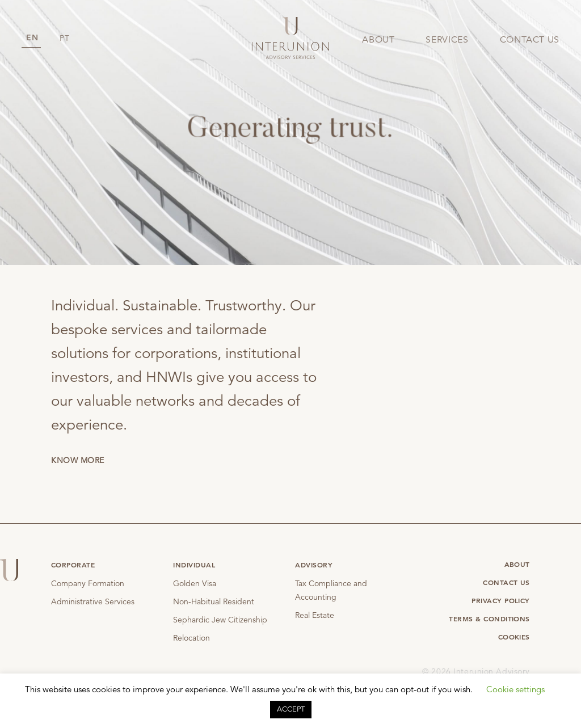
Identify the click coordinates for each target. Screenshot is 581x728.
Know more (78, 460)
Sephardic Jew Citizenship (220, 620)
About (378, 40)
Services (447, 40)
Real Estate (315, 615)
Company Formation (88, 583)
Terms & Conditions (489, 618)
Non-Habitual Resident (214, 601)
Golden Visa (195, 583)
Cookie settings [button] (515, 689)
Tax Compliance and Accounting (331, 590)
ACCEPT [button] (291, 709)
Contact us (530, 40)
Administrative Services (93, 601)
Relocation (191, 638)
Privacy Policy (501, 600)
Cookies (514, 637)
